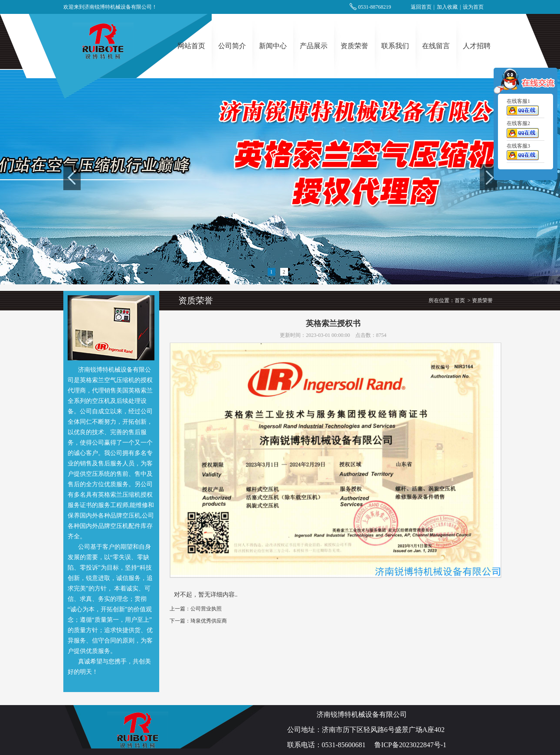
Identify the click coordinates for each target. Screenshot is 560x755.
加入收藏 (447, 7)
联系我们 (395, 46)
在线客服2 (523, 131)
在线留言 (436, 46)
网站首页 (191, 46)
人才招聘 (477, 46)
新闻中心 (273, 46)
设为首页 (473, 7)
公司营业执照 (206, 609)
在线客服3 (523, 153)
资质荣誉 (354, 46)
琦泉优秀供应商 (209, 621)
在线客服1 (523, 109)
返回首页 (421, 7)
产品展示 (314, 46)
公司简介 (232, 46)
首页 (460, 300)
